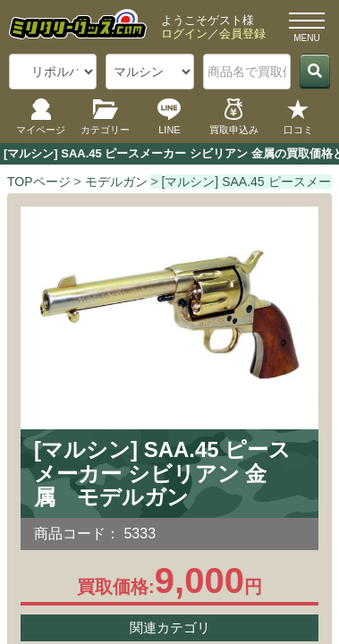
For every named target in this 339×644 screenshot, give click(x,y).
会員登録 (242, 34)
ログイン (184, 34)
